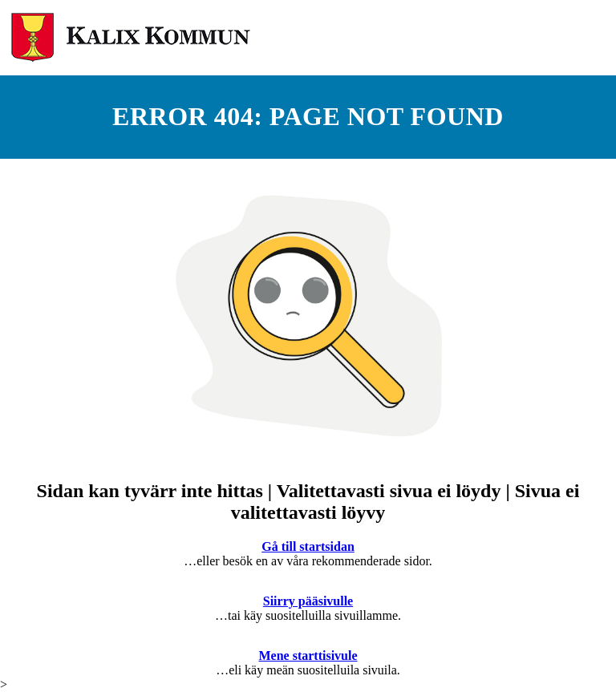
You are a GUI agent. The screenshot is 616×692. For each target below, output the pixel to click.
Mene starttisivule (308, 656)
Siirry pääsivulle (308, 601)
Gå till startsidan (308, 546)
